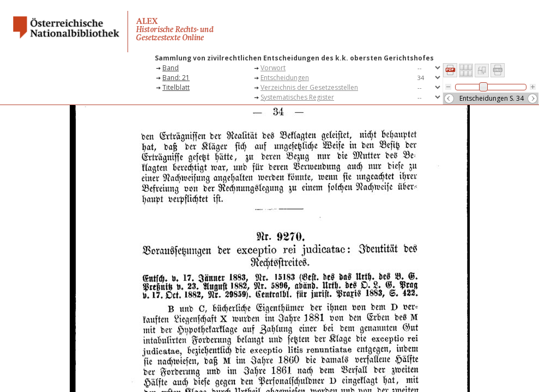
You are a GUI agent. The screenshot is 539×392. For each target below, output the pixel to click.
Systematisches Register (297, 97)
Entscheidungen (285, 78)
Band (171, 68)
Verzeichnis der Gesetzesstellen (309, 87)
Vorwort (273, 68)
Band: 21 (176, 78)
